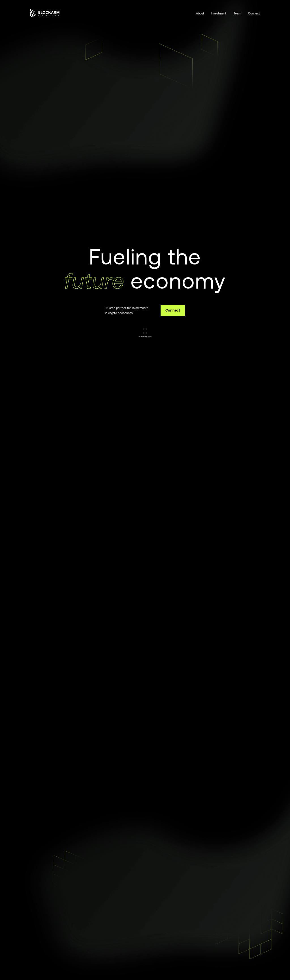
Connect (254, 13)
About (200, 13)
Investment (219, 13)
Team (237, 13)
